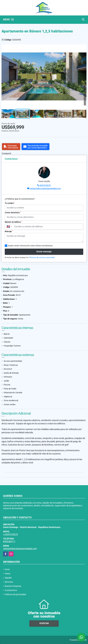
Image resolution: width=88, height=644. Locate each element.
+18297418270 (10, 534)
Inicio (7, 569)
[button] (84, 47)
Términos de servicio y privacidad (42, 257)
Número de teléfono (13, 222)
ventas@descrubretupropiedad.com (45, 188)
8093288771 (9, 541)
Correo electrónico (13, 212)
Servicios (9, 582)
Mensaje (9, 231)
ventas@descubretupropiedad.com (20, 549)
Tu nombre (10, 203)
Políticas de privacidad (15, 594)
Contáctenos (11, 590)
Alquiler (8, 578)
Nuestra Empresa (13, 586)
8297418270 (45, 185)
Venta (7, 574)
